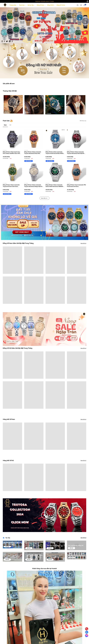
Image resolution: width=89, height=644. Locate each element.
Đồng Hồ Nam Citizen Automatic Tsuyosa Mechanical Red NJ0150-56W (76, 153)
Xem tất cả (44, 198)
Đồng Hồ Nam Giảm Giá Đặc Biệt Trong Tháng (18, 243)
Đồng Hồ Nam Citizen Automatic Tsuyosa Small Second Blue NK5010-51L (55, 153)
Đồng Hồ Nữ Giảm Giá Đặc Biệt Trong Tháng (18, 348)
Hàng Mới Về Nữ (8, 461)
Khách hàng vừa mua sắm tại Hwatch (44, 568)
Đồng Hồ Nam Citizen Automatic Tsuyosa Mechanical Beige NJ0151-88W (33, 186)
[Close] (88, 1)
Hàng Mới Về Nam (9, 419)
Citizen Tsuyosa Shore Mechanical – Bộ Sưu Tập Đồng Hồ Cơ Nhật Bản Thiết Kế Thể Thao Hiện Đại (33, 545)
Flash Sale (6, 121)
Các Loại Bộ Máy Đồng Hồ (76, 545)
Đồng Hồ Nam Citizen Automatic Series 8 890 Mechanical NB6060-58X (54, 186)
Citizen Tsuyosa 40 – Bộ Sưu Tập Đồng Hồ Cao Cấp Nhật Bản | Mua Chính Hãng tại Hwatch (76, 555)
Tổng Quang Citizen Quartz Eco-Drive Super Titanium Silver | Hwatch (54, 556)
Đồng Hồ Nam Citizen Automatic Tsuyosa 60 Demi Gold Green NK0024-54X (11, 186)
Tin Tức (8, 538)
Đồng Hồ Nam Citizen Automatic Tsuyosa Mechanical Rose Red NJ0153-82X (33, 153)
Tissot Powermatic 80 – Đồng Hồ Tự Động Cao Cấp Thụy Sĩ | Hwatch (34, 556)
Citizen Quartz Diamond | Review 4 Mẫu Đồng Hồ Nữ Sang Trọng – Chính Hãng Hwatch (12, 556)
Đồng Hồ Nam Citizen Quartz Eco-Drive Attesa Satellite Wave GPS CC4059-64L (12, 153)
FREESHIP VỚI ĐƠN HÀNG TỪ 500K (45, 1)
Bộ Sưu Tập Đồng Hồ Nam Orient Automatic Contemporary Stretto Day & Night (12, 543)
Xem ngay (7, 547)
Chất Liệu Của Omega (53, 546)
